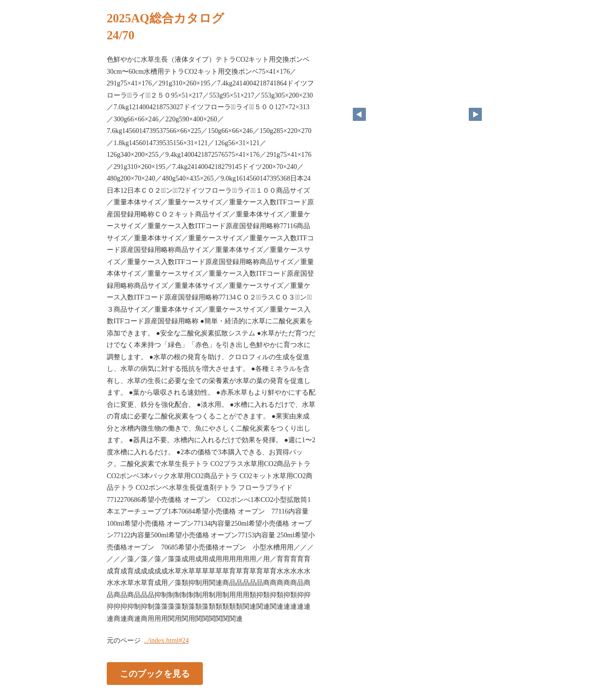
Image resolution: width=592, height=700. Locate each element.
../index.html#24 (166, 641)
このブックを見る (155, 674)
